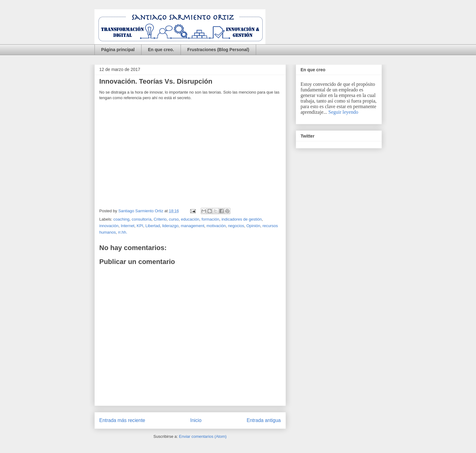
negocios (236, 226)
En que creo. (161, 50)
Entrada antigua (264, 420)
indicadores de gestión (242, 219)
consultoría (142, 219)
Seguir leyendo (343, 112)
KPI (140, 226)
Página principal (118, 50)
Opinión (253, 226)
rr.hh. (123, 232)
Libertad (153, 226)
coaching (121, 219)
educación (190, 219)
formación (210, 219)
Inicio (196, 420)
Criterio (160, 219)
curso (174, 219)
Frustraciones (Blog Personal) (218, 50)
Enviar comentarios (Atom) (203, 436)
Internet (128, 226)
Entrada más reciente (122, 420)
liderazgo (170, 226)
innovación (109, 226)
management (193, 226)
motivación (216, 226)
